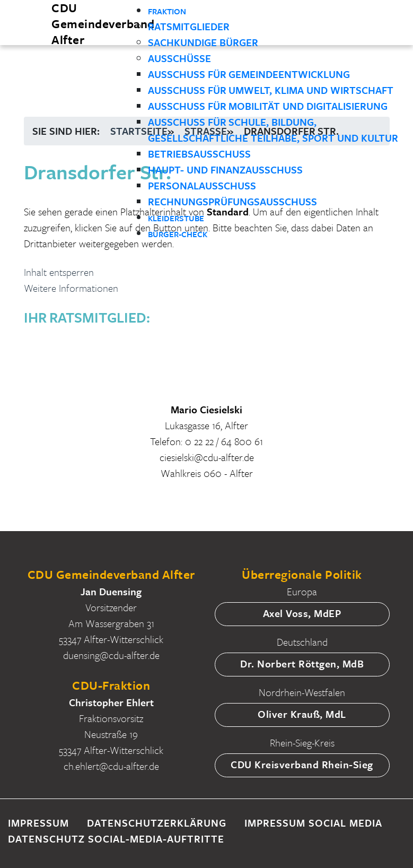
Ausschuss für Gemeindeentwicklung (249, 74)
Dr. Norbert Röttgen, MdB (302, 663)
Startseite (139, 131)
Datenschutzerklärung (157, 823)
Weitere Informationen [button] (71, 288)
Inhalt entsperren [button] (59, 272)
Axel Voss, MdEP (302, 613)
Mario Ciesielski (206, 409)
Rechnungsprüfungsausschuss (232, 201)
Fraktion (167, 11)
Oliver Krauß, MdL (302, 714)
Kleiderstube (176, 218)
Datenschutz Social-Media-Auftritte (116, 839)
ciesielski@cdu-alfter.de (207, 457)
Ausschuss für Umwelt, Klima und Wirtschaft (271, 90)
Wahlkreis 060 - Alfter (207, 473)
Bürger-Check (178, 234)
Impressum (38, 823)
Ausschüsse (179, 58)
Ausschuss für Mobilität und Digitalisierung (268, 106)
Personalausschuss (202, 185)
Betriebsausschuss (199, 154)
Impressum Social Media (313, 823)
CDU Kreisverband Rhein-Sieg (302, 764)
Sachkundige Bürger (203, 42)
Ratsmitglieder (189, 26)
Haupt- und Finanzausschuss (225, 170)
